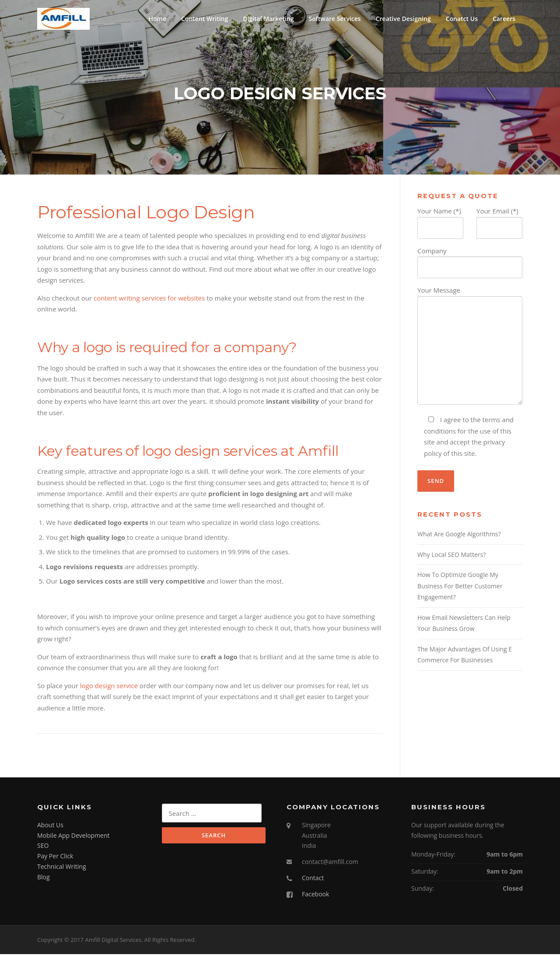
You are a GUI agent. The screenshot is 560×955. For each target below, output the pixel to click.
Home (157, 19)
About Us (50, 826)
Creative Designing (403, 19)
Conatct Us (462, 19)
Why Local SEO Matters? (451, 555)
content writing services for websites (149, 299)
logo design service (109, 686)
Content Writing (205, 19)
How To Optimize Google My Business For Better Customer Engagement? (460, 587)
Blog (44, 878)
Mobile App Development (73, 836)
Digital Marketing (268, 19)
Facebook (315, 895)
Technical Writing (62, 867)
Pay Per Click (55, 857)
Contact (313, 879)
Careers (504, 19)
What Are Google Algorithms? (459, 535)
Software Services (335, 19)
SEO (43, 847)
